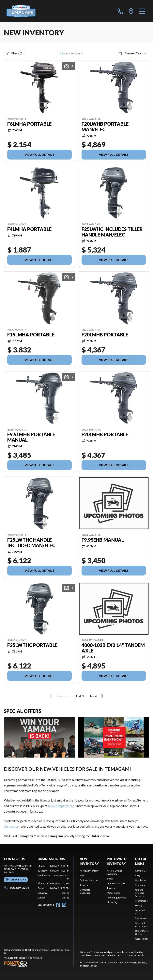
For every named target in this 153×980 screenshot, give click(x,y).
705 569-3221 (16, 888)
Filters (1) (15, 53)
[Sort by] (133, 53)
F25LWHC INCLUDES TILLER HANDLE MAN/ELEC (112, 232)
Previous (58, 696)
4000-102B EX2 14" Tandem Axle (113, 648)
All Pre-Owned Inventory (115, 872)
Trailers (84, 885)
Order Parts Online (141, 932)
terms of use (91, 966)
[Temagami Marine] (26, 11)
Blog (137, 875)
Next (98, 696)
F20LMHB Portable (105, 335)
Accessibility (142, 939)
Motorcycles (114, 893)
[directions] (131, 11)
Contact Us (141, 871)
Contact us (11, 826)
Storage (139, 905)
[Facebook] (58, 905)
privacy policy (140, 962)
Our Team (140, 880)
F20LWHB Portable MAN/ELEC (105, 127)
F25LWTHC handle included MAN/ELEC (31, 543)
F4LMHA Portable (29, 229)
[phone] (120, 11)
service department (61, 806)
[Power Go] (39, 964)
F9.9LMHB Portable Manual (31, 437)
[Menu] (142, 11)
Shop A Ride (26, 958)
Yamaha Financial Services (140, 893)
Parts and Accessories (142, 924)
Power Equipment (116, 898)
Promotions (141, 901)
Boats (83, 875)
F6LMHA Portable (29, 124)
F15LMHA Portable (31, 335)
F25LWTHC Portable (32, 645)
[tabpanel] (54, 882)
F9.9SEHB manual (103, 540)
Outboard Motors (89, 880)
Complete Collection (85, 891)
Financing (112, 902)
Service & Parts (140, 912)
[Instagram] (64, 905)
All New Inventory (89, 871)
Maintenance (142, 918)
